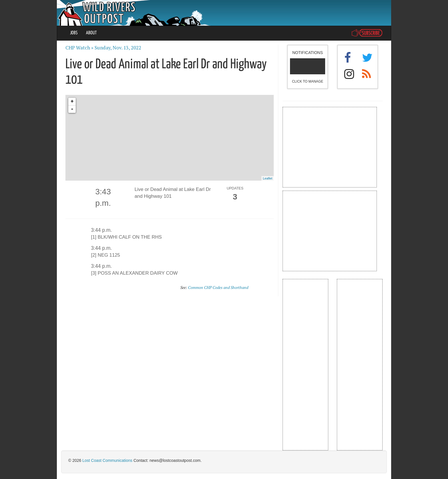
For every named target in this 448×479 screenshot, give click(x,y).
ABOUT (91, 33)
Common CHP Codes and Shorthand (218, 287)
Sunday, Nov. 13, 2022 (118, 48)
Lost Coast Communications (107, 460)
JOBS (74, 33)
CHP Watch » (79, 48)
